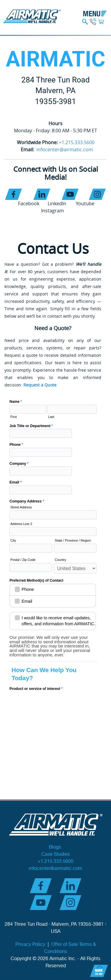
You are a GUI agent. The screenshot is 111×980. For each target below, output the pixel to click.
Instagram (53, 211)
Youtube (85, 203)
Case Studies (56, 854)
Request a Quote (40, 385)
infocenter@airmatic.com (65, 149)
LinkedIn (57, 203)
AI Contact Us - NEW (53, 542)
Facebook (29, 203)
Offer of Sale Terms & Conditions (70, 948)
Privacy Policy (30, 945)
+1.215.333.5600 (77, 142)
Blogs (55, 847)
